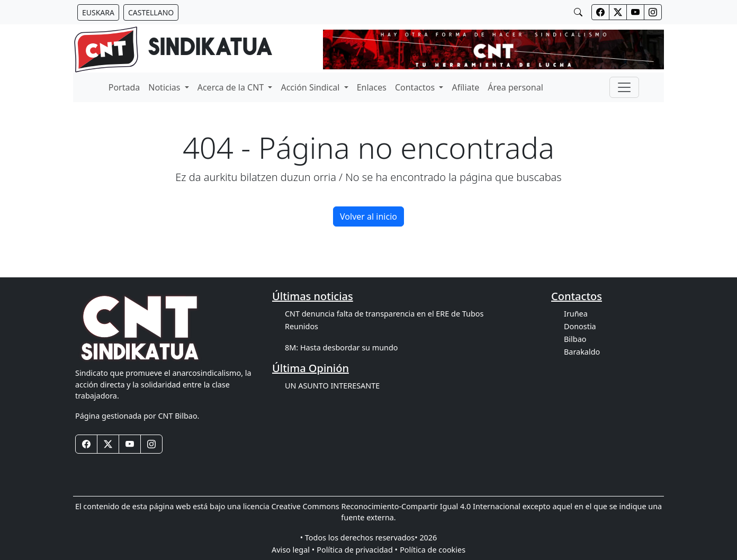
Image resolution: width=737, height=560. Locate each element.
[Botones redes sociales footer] (86, 444)
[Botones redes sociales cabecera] (600, 12)
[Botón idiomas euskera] (98, 12)
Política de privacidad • (357, 550)
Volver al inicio (368, 216)
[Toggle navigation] (624, 87)
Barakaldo (582, 352)
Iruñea (576, 314)
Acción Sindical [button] (311, 87)
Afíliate (465, 87)
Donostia (580, 326)
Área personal (515, 87)
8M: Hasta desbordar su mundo (341, 347)
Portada (124, 87)
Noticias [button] (165, 87)
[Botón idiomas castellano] (151, 12)
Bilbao (575, 339)
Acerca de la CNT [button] (232, 87)
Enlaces (372, 87)
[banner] (173, 49)
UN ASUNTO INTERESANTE (332, 386)
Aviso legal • (293, 550)
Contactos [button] (416, 87)
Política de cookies (433, 550)
